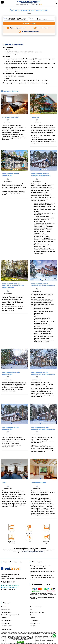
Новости (33, 618)
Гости (31, 18)
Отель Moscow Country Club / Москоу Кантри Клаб (29, 2)
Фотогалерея (34, 620)
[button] (12, 113)
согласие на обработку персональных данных (23, 639)
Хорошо (21, 642)
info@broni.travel (8, 589)
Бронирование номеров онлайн (40, 566)
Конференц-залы (7, 620)
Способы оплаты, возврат (38, 569)
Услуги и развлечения (37, 612)
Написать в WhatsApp (10, 586)
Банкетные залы (6, 626)
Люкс (4, 482)
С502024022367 (27, 552)
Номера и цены (6, 610)
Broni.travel (8, 630)
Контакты (33, 626)
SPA (31, 610)
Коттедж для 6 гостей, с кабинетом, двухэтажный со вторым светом (13, 286)
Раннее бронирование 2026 (10, 615)
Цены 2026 (5, 618)
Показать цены (29, 23)
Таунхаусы (35, 117)
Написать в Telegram (9, 587)
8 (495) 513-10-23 (8, 582)
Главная (29, 13)
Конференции (6, 623)
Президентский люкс (10, 117)
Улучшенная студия (39, 482)
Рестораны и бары (36, 607)
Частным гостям (6, 612)
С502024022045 (39, 552)
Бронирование (35, 623)
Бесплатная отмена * (43, 28)
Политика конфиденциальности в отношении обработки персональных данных (42, 577)
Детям (32, 615)
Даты (5, 18)
